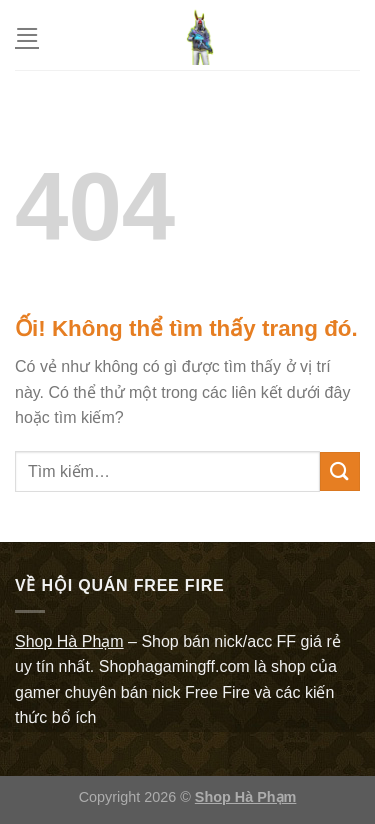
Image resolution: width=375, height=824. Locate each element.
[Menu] (27, 34)
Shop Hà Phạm (246, 797)
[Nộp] (340, 471)
